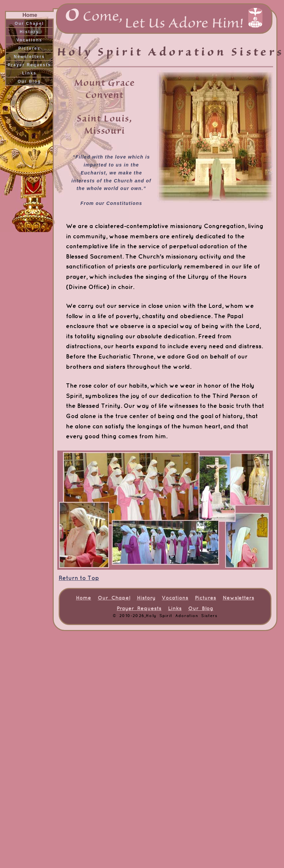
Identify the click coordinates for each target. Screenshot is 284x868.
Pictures (29, 48)
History (29, 32)
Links (29, 73)
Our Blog (29, 81)
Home (30, 15)
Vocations (29, 40)
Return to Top (79, 578)
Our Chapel (29, 24)
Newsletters (29, 57)
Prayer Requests (29, 65)
